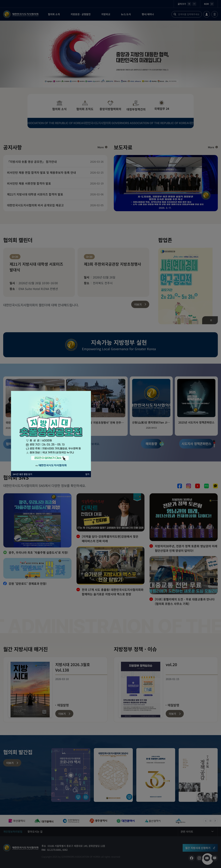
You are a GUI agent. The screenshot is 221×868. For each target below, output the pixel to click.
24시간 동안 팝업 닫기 (22, 474)
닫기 (87, 474)
